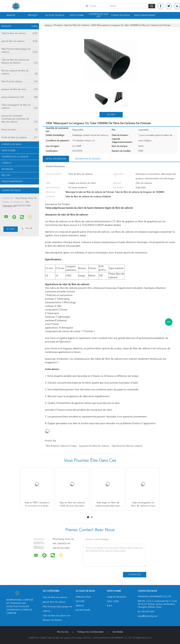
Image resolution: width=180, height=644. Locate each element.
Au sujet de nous (55, 15)
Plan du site (63, 632)
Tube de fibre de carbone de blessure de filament (19, 62)
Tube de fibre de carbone (19, 33)
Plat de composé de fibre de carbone (19, 72)
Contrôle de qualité (99, 15)
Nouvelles (7, 169)
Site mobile (118, 632)
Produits (33, 15)
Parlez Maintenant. (145, 15)
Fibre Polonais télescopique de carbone (19, 51)
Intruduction (83, 597)
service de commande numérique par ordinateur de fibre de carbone (19, 119)
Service (80, 606)
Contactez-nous (120, 15)
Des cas (6, 175)
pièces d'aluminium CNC (19, 97)
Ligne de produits (117, 597)
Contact (7, 163)
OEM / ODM (113, 601)
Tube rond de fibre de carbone (127, 446)
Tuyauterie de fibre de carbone (94, 446)
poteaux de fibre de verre (19, 89)
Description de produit (88, 159)
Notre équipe (83, 610)
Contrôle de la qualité (15, 157)
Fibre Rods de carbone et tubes (61, 446)
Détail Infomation (56, 159)
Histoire (80, 601)
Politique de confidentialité (90, 632)
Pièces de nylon (19, 130)
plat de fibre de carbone (19, 41)
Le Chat (111, 115)
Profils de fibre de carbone (19, 138)
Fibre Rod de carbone (19, 82)
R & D (109, 606)
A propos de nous (11, 144)
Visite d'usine (77, 15)
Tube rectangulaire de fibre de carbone (19, 107)
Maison (11, 15)
